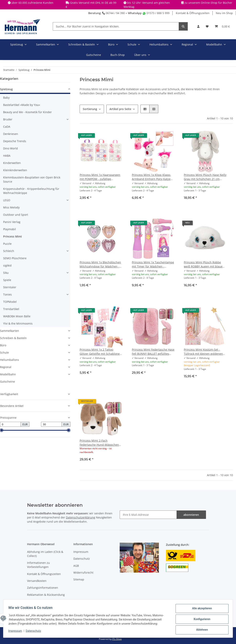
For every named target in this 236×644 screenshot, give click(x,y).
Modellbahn (8, 374)
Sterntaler (10, 287)
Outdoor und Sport (16, 215)
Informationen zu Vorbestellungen (38, 565)
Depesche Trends (15, 141)
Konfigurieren (201, 620)
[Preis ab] (10, 424)
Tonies (7, 294)
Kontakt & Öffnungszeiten (193, 13)
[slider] (2, 430)
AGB (76, 566)
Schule (4, 352)
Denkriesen (11, 134)
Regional (6, 367)
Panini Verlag (12, 222)
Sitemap (79, 579)
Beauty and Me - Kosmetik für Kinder (27, 112)
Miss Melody (11, 207)
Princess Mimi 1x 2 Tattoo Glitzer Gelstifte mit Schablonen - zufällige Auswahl (101, 352)
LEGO (7, 200)
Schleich (9, 251)
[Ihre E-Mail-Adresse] (148, 515)
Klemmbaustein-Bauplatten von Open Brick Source (32, 179)
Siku (6, 273)
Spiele (7, 280)
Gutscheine (7, 382)
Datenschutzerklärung (81, 517)
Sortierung (90, 109)
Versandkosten (37, 581)
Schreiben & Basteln (13, 338)
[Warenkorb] (222, 26)
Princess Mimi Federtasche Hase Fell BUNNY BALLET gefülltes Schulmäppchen (153, 352)
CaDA (7, 127)
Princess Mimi (12, 236)
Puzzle (7, 244)
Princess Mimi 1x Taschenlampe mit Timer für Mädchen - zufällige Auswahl (153, 264)
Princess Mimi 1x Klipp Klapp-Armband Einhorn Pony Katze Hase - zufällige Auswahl (151, 177)
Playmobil (10, 229)
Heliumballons (10, 360)
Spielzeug (6, 89)
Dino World (10, 148)
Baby (6, 98)
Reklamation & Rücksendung (46, 595)
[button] (198, 26)
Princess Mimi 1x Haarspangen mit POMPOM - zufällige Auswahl (100, 177)
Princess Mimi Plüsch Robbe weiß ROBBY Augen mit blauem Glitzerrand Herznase (204, 264)
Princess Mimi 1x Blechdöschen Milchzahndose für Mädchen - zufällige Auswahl (100, 264)
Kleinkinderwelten (15, 170)
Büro (3, 345)
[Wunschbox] (207, 26)
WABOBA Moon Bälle (17, 316)
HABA (7, 156)
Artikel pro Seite (120, 109)
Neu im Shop (224, 13)
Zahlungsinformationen (43, 588)
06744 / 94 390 (113, 13)
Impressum (81, 552)
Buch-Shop (118, 55)
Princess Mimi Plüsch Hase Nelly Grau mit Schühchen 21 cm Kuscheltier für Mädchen (205, 177)
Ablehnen (201, 630)
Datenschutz (82, 559)
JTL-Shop (117, 639)
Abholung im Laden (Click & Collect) (45, 554)
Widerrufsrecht (83, 573)
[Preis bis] (51, 424)
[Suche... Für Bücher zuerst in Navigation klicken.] (116, 26)
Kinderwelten (12, 163)
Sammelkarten (10, 331)
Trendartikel (11, 309)
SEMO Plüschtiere (15, 258)
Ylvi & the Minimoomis (18, 323)
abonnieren (191, 515)
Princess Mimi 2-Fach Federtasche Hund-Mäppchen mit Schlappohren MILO (99, 443)
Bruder (8, 119)
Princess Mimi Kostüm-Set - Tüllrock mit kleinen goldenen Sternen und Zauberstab (203, 352)
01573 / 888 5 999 (156, 13)
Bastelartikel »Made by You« (22, 105)
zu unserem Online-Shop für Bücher (208, 3)
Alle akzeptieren (201, 610)
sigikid (7, 265)
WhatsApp (135, 13)
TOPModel (10, 302)
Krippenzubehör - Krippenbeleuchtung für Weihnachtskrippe (31, 191)
